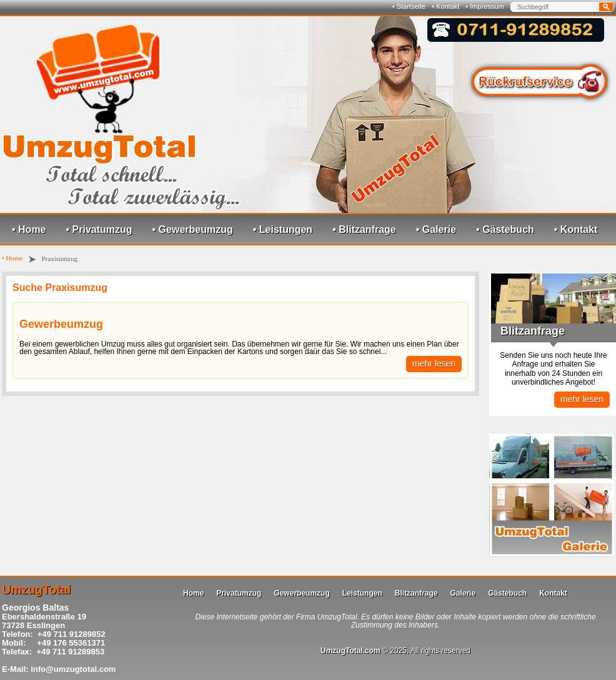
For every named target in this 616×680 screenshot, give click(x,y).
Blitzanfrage (416, 593)
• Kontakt (445, 6)
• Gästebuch (505, 229)
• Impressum (484, 6)
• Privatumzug (99, 229)
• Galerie (436, 229)
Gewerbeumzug (61, 324)
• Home (29, 229)
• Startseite (409, 6)
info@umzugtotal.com (73, 669)
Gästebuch (507, 593)
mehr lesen (434, 363)
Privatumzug (239, 593)
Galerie (463, 593)
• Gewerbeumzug (193, 229)
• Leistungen (283, 229)
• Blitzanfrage (364, 229)
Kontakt (553, 593)
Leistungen (362, 593)
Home (193, 593)
